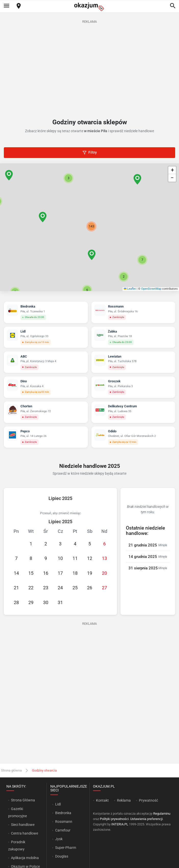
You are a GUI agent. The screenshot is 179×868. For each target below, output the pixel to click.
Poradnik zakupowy (17, 846)
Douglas (62, 856)
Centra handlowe (25, 833)
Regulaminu (162, 814)
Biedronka (63, 813)
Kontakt (102, 800)
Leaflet (130, 289)
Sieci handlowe (23, 825)
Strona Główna (23, 800)
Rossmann (64, 822)
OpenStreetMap (151, 289)
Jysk (59, 839)
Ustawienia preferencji (146, 819)
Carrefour (63, 830)
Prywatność (148, 800)
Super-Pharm (66, 848)
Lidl (58, 804)
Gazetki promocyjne (17, 812)
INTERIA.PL (120, 824)
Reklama (124, 800)
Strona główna (11, 770)
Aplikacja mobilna (25, 858)
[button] (92, 255)
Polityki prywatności (114, 819)
